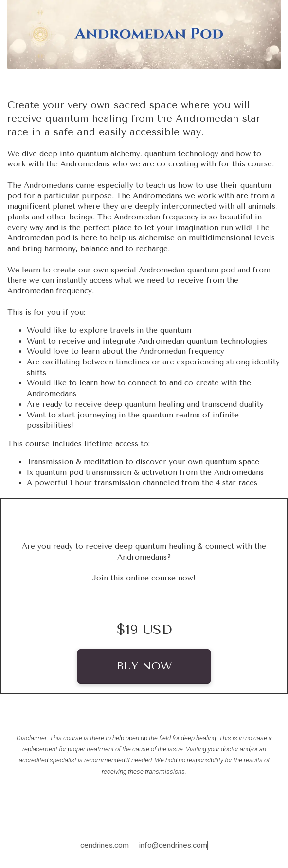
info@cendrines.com (173, 845)
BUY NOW (144, 666)
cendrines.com (105, 845)
